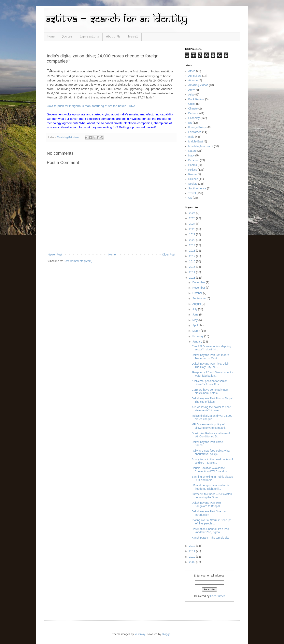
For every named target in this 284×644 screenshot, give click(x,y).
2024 (193, 224)
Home (51, 37)
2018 (193, 251)
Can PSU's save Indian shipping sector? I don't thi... (211, 348)
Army (192, 90)
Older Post (169, 255)
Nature (192, 151)
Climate (193, 109)
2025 (193, 218)
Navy (192, 155)
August (197, 304)
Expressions (89, 37)
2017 (193, 256)
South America (197, 188)
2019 (193, 245)
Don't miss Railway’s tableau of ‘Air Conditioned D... (211, 435)
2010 (193, 557)
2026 (193, 213)
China (192, 104)
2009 (193, 562)
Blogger (167, 634)
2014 (193, 272)
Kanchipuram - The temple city (210, 538)
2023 (193, 229)
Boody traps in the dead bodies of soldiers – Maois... (212, 461)
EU (190, 123)
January (198, 342)
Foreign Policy (197, 127)
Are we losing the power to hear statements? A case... (211, 409)
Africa (192, 71)
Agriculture (195, 76)
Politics (193, 170)
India (191, 137)
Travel (133, 37)
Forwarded (195, 132)
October (198, 293)
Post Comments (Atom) (78, 261)
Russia (193, 174)
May (195, 320)
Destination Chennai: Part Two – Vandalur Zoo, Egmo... (212, 531)
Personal (194, 160)
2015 (193, 267)
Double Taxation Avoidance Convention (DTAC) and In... (211, 470)
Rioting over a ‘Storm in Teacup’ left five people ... (211, 522)
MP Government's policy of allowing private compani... (209, 426)
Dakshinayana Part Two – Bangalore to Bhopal (207, 504)
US (190, 198)
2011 (193, 551)
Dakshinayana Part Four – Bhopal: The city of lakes (213, 400)
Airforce (193, 80)
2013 (193, 278)
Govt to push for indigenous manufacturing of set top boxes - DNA (91, 106)
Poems (193, 165)
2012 (193, 546)
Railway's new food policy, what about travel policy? (211, 452)
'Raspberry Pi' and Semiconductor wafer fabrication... (213, 374)
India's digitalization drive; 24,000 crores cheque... (212, 417)
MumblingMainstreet (68, 137)
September (199, 298)
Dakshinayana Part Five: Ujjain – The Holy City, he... (212, 365)
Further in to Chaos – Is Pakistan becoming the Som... (212, 496)
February (198, 336)
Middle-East (196, 141)
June (196, 315)
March (197, 331)
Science (193, 179)
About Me (113, 37)
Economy (194, 118)
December (199, 282)
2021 (193, 234)
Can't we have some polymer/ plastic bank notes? (210, 391)
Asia (191, 95)
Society (193, 184)
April (195, 325)
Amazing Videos (198, 85)
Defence (193, 113)
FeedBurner (218, 596)
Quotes (67, 37)
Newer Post (55, 255)
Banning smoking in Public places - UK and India (212, 478)
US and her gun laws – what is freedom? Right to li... (210, 487)
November (199, 288)
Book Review (196, 99)
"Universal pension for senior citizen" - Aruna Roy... (209, 383)
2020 (193, 240)
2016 (193, 261)
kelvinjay (140, 634)
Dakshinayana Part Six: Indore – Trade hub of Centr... (212, 357)
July (195, 309)
